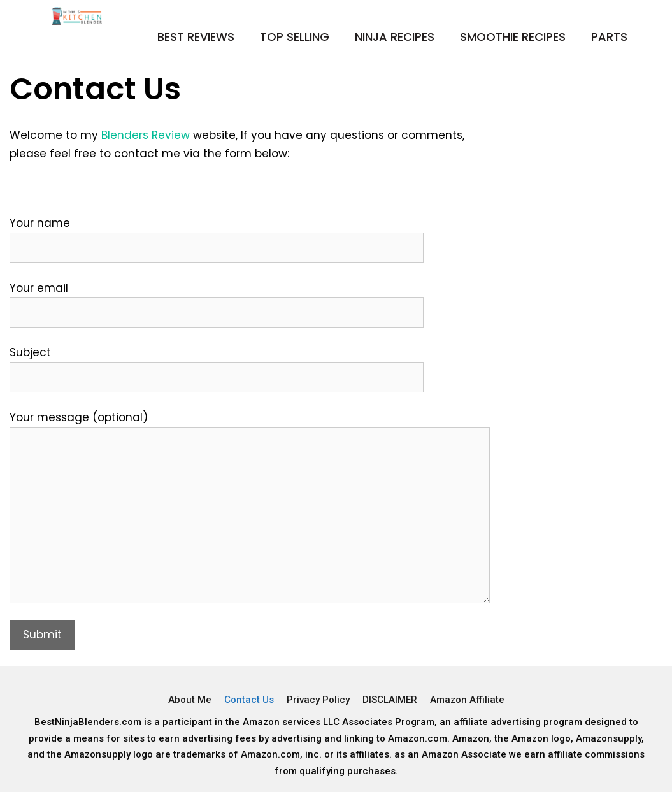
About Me (190, 700)
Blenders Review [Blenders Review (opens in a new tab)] (146, 135)
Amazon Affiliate (467, 700)
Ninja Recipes (395, 37)
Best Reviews (196, 37)
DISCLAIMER (390, 700)
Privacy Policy (318, 700)
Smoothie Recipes (513, 37)
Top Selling (295, 37)
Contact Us (249, 700)
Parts (609, 37)
